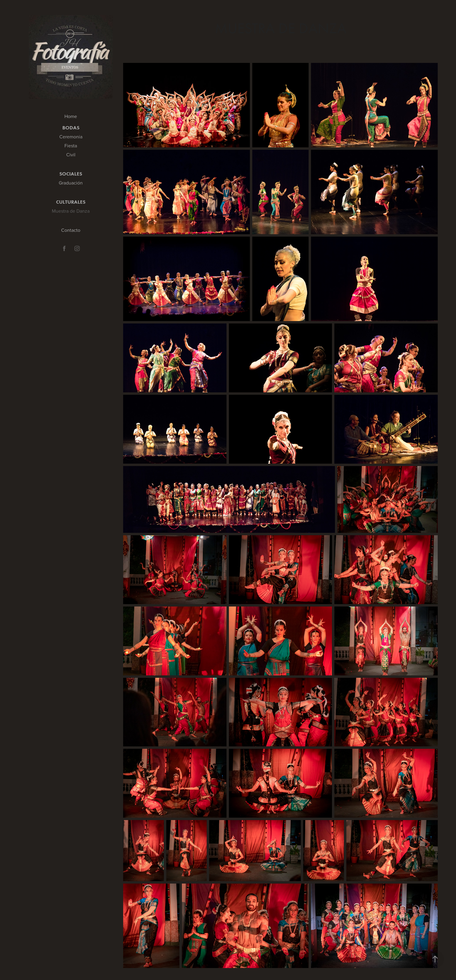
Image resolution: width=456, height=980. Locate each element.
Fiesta (71, 146)
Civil (71, 155)
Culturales (71, 202)
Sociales (71, 174)
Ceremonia (71, 137)
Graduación (71, 183)
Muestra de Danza (71, 211)
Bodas (71, 128)
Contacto (71, 230)
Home (71, 116)
